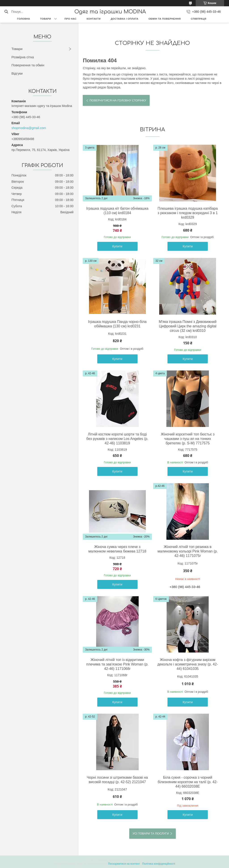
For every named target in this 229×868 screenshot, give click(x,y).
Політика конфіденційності (159, 864)
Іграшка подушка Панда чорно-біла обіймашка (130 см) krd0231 (117, 324)
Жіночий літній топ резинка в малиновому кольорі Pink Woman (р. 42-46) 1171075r (188, 551)
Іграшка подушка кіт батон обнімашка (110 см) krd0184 (117, 211)
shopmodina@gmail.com (29, 128)
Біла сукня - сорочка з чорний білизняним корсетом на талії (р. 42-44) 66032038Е (188, 782)
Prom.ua (135, 860)
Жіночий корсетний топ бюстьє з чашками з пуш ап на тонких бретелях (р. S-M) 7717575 (188, 439)
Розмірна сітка (23, 57)
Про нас (70, 19)
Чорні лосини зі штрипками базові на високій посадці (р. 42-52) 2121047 (117, 780)
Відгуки (17, 73)
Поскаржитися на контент (124, 864)
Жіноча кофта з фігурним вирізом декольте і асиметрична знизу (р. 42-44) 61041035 (188, 664)
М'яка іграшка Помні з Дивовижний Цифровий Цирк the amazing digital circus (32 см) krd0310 (188, 326)
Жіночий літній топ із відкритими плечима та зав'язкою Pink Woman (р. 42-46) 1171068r (117, 664)
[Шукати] (6, 12)
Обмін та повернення (165, 19)
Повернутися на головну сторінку (118, 100)
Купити (117, 246)
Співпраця (199, 19)
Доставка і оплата (125, 19)
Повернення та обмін (28, 65)
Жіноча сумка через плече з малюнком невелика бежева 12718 (117, 549)
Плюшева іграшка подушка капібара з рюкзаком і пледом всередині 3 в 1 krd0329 (188, 213)
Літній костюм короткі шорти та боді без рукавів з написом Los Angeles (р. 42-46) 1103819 (117, 439)
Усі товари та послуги (151, 833)
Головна (23, 19)
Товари (46, 19)
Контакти (94, 19)
